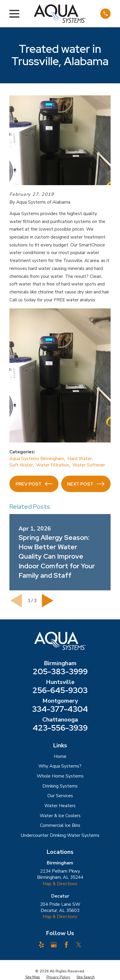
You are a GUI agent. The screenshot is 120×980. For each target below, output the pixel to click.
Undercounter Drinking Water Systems (60, 835)
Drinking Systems (60, 786)
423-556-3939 (60, 728)
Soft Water (21, 465)
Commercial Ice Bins (60, 825)
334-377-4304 (60, 709)
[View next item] (48, 601)
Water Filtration (53, 465)
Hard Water (80, 459)
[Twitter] (79, 945)
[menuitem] (33, 977)
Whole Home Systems (60, 776)
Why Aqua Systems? (60, 766)
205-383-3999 (60, 672)
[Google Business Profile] (54, 945)
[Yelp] (41, 945)
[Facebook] (66, 945)
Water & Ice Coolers (60, 816)
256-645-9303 (60, 691)
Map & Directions (60, 884)
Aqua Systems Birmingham (37, 459)
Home (60, 756)
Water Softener (89, 465)
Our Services (60, 796)
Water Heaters (60, 806)
